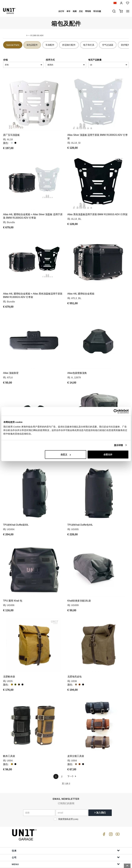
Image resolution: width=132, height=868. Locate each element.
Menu (66, 839)
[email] (72, 788)
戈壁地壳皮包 (74, 654)
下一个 (72, 751)
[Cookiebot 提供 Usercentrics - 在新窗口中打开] (116, 411)
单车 (68, 11)
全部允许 (108, 454)
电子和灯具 (89, 45)
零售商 (88, 11)
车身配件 (50, 45)
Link (76, 794)
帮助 (66, 846)
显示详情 (118, 445)
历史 (81, 11)
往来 (66, 825)
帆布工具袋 (9, 731)
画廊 (75, 11)
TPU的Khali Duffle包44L (80, 508)
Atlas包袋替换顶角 (77, 362)
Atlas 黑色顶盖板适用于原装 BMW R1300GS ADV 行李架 (97, 209)
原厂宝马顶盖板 (11, 132)
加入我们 (100, 787)
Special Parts (13, 45)
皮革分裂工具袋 (76, 731)
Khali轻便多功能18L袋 (79, 581)
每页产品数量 (95, 60)
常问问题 (97, 11)
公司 (66, 832)
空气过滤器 (108, 45)
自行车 (61, 11)
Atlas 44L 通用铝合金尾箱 (81, 285)
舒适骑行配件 (69, 45)
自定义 (66, 454)
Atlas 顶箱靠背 (11, 362)
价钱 (5, 60)
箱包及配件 (32, 45)
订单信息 (66, 852)
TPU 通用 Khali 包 (13, 581)
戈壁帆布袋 (9, 654)
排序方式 (50, 60)
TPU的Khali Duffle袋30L (16, 508)
